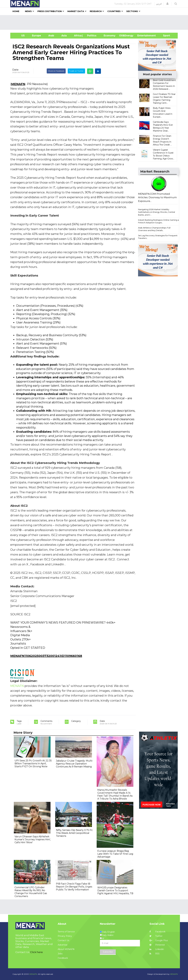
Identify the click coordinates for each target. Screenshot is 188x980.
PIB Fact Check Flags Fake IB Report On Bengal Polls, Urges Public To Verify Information (74, 887)
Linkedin (157, 949)
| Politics (91, 36)
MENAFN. (33, 974)
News (28, 11)
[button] (167, 4)
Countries (114, 11)
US (19, 36)
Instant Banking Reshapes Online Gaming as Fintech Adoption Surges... (159, 221)
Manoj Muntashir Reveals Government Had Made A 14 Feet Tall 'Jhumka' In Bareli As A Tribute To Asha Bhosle (115, 794)
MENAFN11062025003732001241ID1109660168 (46, 656)
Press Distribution (50, 11)
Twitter (156, 936)
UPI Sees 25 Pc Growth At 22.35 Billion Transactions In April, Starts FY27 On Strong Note (33, 764)
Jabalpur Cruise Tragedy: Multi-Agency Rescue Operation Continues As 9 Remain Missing (74, 764)
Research (96, 11)
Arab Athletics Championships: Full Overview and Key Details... (154, 229)
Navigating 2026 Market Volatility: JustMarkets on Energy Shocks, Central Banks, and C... (156, 212)
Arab (51, 36)
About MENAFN (66, 949)
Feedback (63, 958)
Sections (132, 11)
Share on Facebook (56, 71)
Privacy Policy (65, 936)
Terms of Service (66, 932)
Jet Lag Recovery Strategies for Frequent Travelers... (158, 237)
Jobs (60, 954)
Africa (77, 36)
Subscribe (108, 952)
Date (15, 70)
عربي (159, 4)
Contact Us (63, 940)
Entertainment (142, 36)
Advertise (63, 945)
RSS (155, 954)
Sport (165, 36)
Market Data (76, 11)
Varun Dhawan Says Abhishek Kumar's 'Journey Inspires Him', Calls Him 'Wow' (33, 839)
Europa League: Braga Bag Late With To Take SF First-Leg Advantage (115, 854)
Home (16, 11)
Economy (110, 36)
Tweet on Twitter (76, 71)
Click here (36, 952)
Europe (36, 36)
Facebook (157, 932)
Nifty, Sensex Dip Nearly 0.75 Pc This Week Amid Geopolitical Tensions (74, 833)
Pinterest (157, 945)
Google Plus (159, 940)
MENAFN (18, 84)
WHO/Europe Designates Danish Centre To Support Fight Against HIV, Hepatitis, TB (115, 890)
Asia (64, 36)
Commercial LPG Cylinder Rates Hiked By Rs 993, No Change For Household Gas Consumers (31, 892)
